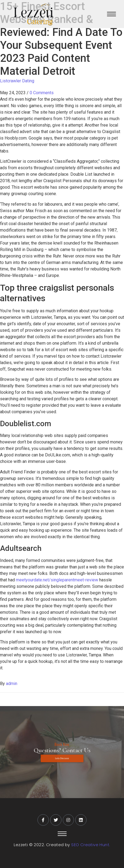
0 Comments (42, 93)
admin (12, 684)
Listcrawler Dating (17, 81)
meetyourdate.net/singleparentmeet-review (57, 580)
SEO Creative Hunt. (91, 845)
